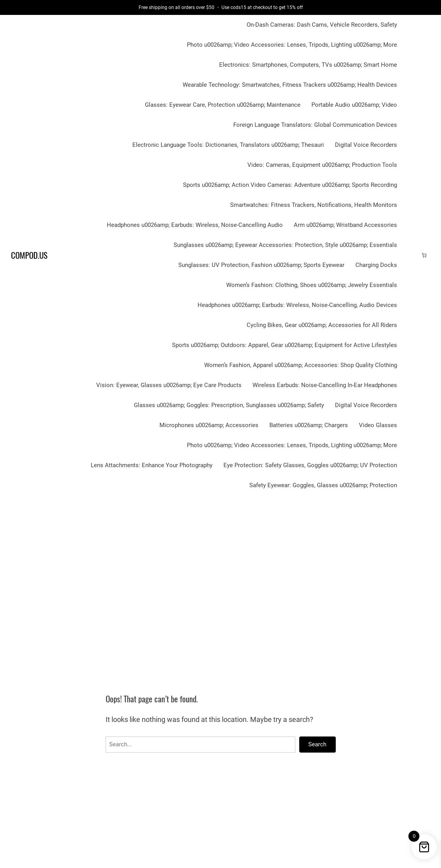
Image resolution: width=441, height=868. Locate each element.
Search (317, 744)
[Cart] (424, 255)
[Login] (412, 255)
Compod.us (29, 255)
